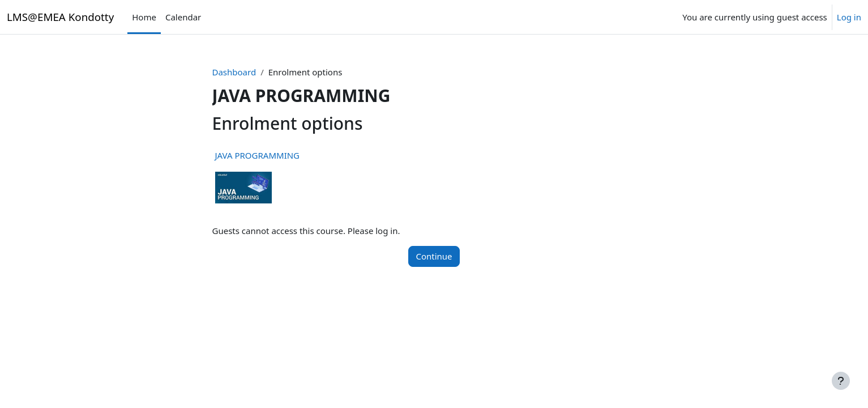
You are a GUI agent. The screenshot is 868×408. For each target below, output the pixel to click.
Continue (434, 256)
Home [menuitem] (144, 17)
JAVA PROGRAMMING (258, 155)
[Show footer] (841, 381)
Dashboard (234, 72)
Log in (849, 17)
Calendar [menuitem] (183, 17)
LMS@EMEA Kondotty (60, 17)
